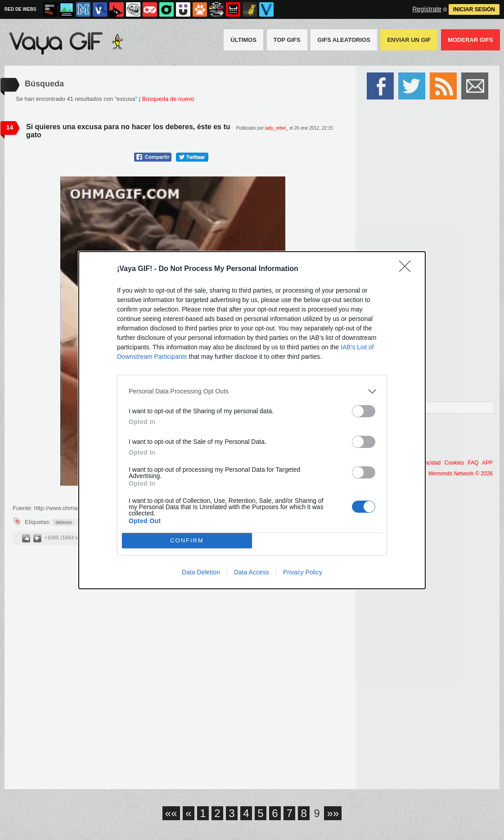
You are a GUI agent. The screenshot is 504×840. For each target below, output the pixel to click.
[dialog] (252, 420)
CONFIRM (187, 540)
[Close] (408, 269)
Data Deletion (201, 572)
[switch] (364, 411)
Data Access (252, 572)
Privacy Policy (303, 572)
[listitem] (252, 391)
